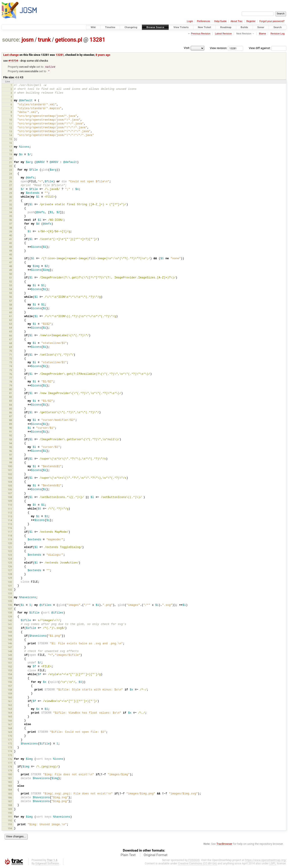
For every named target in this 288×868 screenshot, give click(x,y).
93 (11, 440)
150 (10, 659)
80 (11, 390)
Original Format (156, 855)
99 (11, 463)
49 (11, 271)
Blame (262, 34)
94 (11, 444)
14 (11, 136)
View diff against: (268, 48)
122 (10, 552)
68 (11, 344)
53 (11, 286)
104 (10, 482)
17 (11, 147)
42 (11, 243)
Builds (244, 27)
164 (10, 713)
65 (11, 332)
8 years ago (103, 55)
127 (10, 571)
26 (11, 182)
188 (10, 806)
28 (11, 189)
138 (10, 613)
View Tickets (181, 27)
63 (11, 324)
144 (10, 636)
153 (10, 671)
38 (11, 228)
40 (11, 236)
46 (11, 259)
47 (11, 263)
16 (11, 143)
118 (10, 536)
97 (11, 455)
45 (11, 255)
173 (10, 748)
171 (10, 740)
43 (11, 247)
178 (10, 767)
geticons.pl (69, 40)
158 (10, 690)
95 (11, 448)
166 (10, 721)
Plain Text (128, 855)
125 (10, 563)
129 (10, 578)
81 (11, 394)
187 (10, 802)
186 (10, 798)
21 (11, 163)
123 (10, 555)
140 (10, 621)
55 (11, 293)
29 (11, 194)
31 (11, 201)
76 (11, 374)
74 (11, 367)
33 (11, 209)
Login (190, 21)
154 (10, 675)
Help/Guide (220, 21)
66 (11, 336)
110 (10, 505)
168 (10, 729)
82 (11, 397)
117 (10, 532)
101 (10, 471)
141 (10, 625)
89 (11, 424)
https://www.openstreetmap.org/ (266, 860)
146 (10, 644)
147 (10, 648)
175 (10, 756)
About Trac (237, 21)
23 (11, 170)
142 (10, 629)
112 (10, 513)
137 (10, 609)
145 (10, 640)
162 (10, 706)
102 (10, 475)
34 (11, 213)
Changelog (131, 27)
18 (11, 151)
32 (11, 205)
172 (10, 744)
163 (10, 709)
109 (10, 501)
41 (11, 240)
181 (10, 779)
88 (11, 421)
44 (11, 251)
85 (11, 409)
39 (11, 232)
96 (11, 451)
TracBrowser (224, 844)
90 (11, 428)
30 (11, 197)
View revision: (219, 48)
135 (10, 602)
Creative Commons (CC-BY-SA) (198, 864)
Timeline (110, 27)
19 (11, 155)
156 (10, 682)
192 (10, 821)
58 (11, 305)
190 (10, 813)
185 (10, 794)
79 (11, 386)
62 (11, 320)
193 (10, 825)
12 (11, 128)
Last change (11, 55)
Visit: (187, 48)
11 (11, 124)
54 (11, 290)
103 (10, 478)
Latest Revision (223, 34)
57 (11, 301)
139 (10, 617)
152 (10, 667)
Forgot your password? (272, 21)
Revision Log (277, 34)
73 (11, 363)
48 (11, 267)
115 (10, 525)
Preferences (203, 21)
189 (10, 809)
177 (10, 763)
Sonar (261, 27)
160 (10, 698)
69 (11, 347)
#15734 (13, 61)
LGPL (273, 864)
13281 (97, 40)
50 (11, 274)
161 (10, 702)
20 (11, 159)
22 (11, 167)
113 (10, 517)
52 (11, 282)
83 (11, 401)
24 (11, 174)
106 (10, 490)
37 (11, 224)
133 (10, 594)
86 (11, 413)
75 (11, 371)
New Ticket (205, 27)
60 (11, 313)
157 (10, 686)
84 (11, 405)
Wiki (93, 27)
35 (11, 216)
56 (11, 297)
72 (11, 359)
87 (11, 417)
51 (11, 278)
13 (11, 132)
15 (11, 140)
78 (11, 382)
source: (11, 40)
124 (10, 559)
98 (11, 459)
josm (27, 40)
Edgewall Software (47, 864)
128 (10, 575)
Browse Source (155, 27)
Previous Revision (201, 34)
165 (10, 717)
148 (10, 652)
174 (10, 752)
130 (10, 582)
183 (10, 786)
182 (10, 782)
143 (10, 632)
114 (10, 521)
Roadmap (226, 27)
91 (11, 432)
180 (10, 775)
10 (11, 120)
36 (11, 220)
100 (10, 467)
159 (10, 694)
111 (10, 509)
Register (251, 21)
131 (10, 586)
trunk (44, 40)
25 (11, 178)
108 (10, 498)
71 (11, 355)
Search (278, 27)
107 (10, 494)
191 (10, 817)
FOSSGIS (194, 860)
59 (11, 309)
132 (10, 590)
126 (10, 567)
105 (10, 486)
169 (10, 733)
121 (10, 548)
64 (11, 328)
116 (10, 528)
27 (11, 186)
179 (10, 771)
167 (10, 725)
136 (10, 605)
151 (10, 663)
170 (10, 736)
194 (10, 829)
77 (11, 378)
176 (10, 760)
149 (10, 656)
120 (10, 544)
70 (11, 351)
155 (10, 679)
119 (10, 540)
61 (11, 317)
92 (11, 436)
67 (11, 340)
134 (10, 598)
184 (10, 790)
